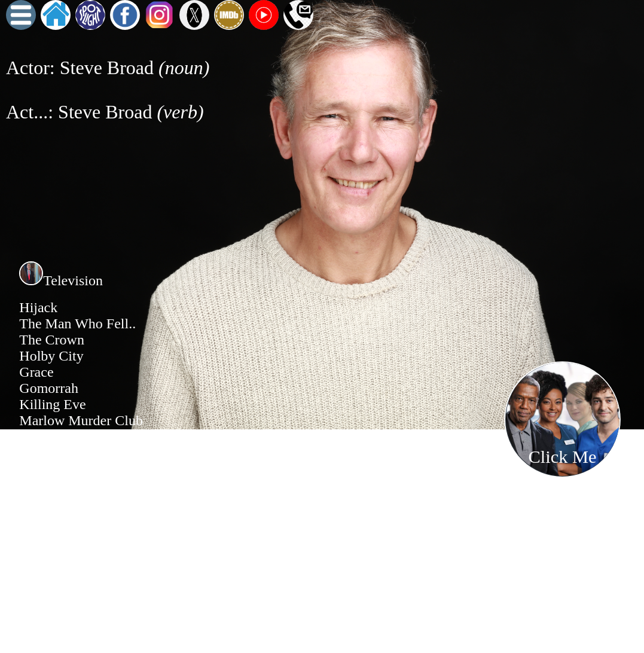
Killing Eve (52, 404)
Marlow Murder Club (81, 420)
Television (61, 280)
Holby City (51, 356)
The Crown (52, 340)
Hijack (38, 307)
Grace (36, 372)
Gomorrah (49, 388)
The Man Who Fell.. (77, 324)
